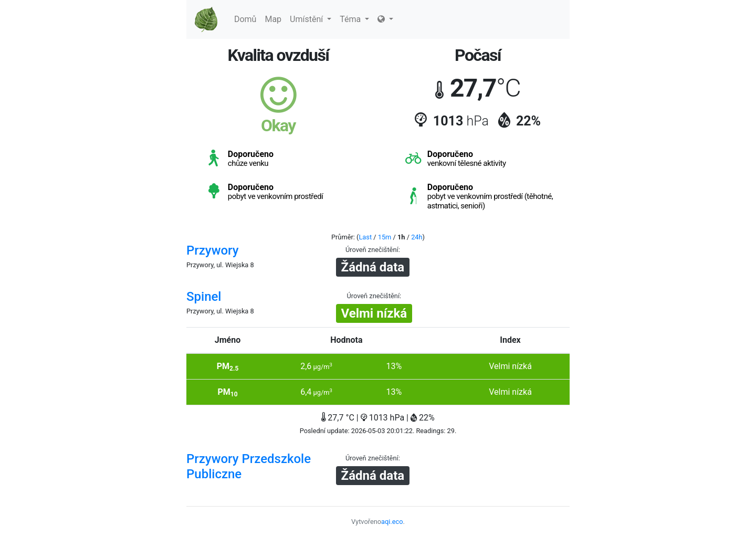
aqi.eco (392, 522)
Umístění (311, 19)
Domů (245, 19)
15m (385, 237)
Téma (354, 19)
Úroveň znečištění (372, 250)
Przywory (213, 250)
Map (273, 19)
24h (417, 237)
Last (365, 237)
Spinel (204, 297)
